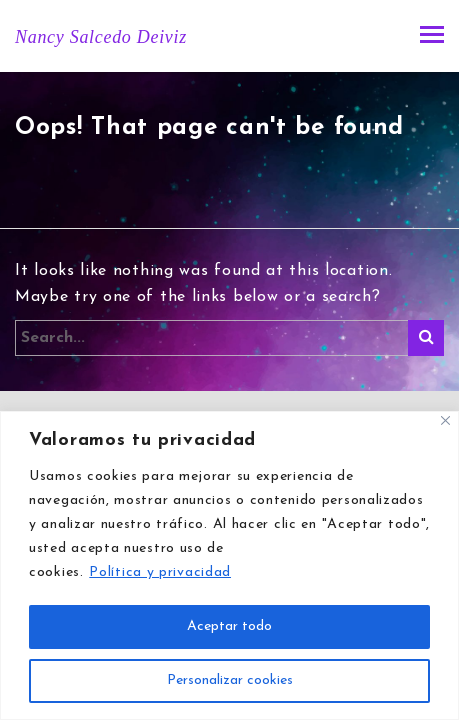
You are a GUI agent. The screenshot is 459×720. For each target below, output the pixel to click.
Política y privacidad (160, 572)
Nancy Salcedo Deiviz (101, 37)
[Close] (445, 420)
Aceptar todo (229, 626)
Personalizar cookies (230, 680)
